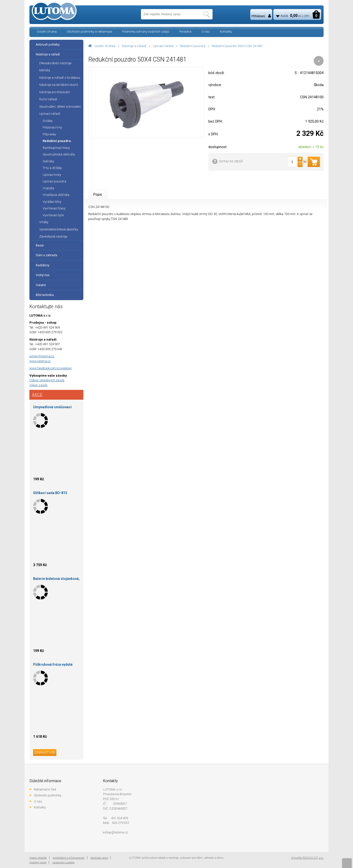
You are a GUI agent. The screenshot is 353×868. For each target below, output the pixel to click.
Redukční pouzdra (193, 46)
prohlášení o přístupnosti (69, 858)
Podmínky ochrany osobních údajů (146, 32)
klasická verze (99, 858)
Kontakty (226, 32)
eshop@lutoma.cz (42, 356)
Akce (37, 395)
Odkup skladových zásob (47, 380)
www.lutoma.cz (40, 361)
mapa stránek (38, 858)
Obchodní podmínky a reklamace (89, 32)
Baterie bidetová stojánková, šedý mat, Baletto (56, 580)
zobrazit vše (45, 752)
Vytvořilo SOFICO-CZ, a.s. (307, 858)
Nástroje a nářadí (134, 46)
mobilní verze (38, 862)
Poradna (185, 32)
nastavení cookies (63, 862)
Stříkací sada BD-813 (50, 493)
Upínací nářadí (163, 46)
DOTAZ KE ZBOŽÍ (231, 161)
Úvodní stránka (105, 46)
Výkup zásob (38, 385)
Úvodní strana (47, 32)
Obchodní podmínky (48, 795)
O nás (206, 32)
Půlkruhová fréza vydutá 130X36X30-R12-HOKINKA (54, 665)
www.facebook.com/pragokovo (50, 368)
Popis (98, 194)
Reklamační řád (45, 789)
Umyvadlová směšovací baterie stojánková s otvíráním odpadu (52, 408)
